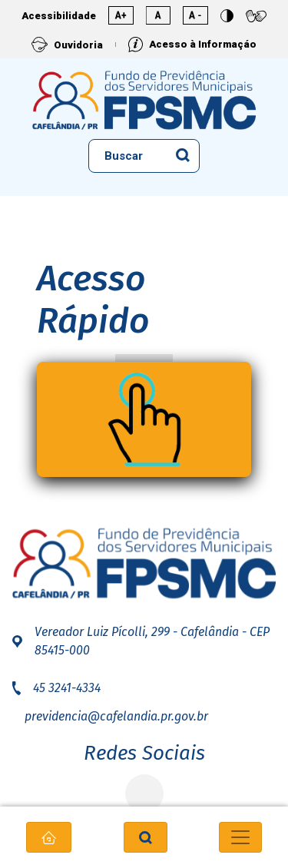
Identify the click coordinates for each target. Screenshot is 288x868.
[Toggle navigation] (240, 837)
